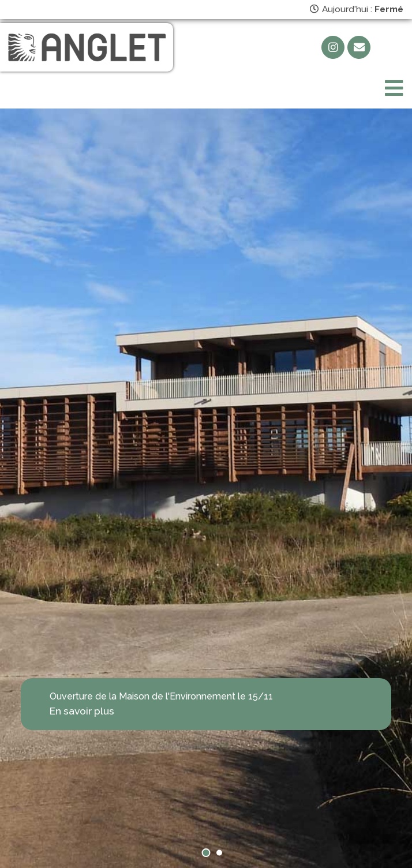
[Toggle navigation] (394, 89)
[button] (206, 853)
